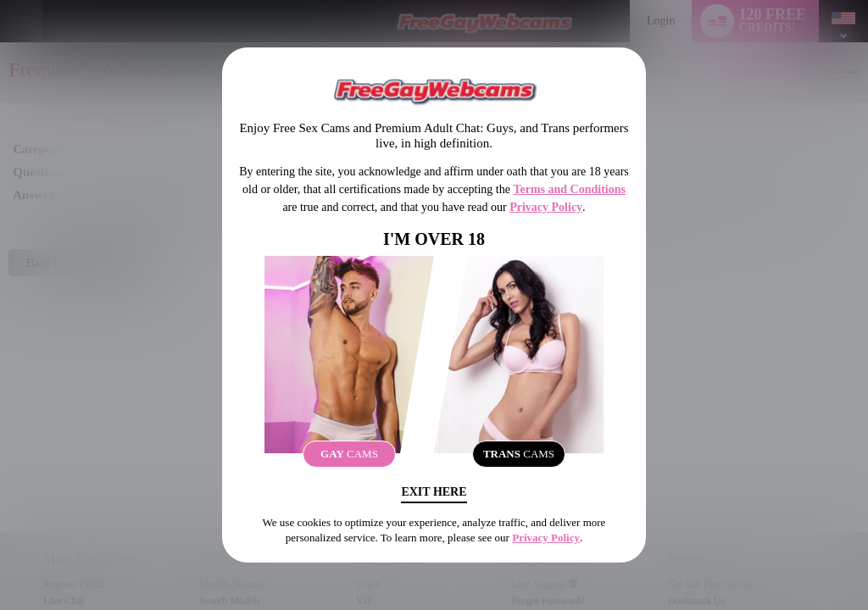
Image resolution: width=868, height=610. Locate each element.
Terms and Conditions (569, 189)
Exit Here (434, 492)
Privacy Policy (546, 207)
